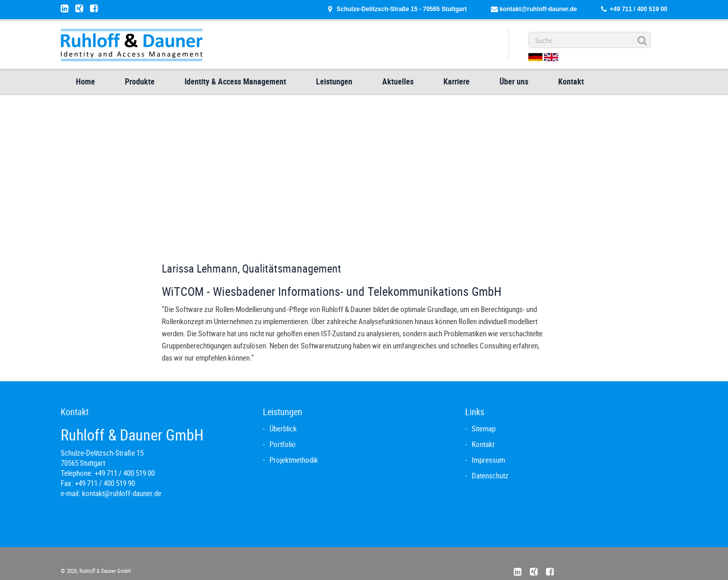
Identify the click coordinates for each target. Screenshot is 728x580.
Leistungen (334, 81)
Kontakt (571, 81)
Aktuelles (398, 81)
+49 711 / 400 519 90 (105, 483)
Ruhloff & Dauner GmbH (104, 571)
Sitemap (484, 428)
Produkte (140, 81)
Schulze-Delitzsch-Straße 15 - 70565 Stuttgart (402, 9)
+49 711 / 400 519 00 (639, 9)
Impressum (488, 460)
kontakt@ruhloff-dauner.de (538, 9)
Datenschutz (490, 475)
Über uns (514, 81)
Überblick (283, 428)
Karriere (457, 81)
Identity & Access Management (235, 81)
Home (85, 81)
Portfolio (283, 444)
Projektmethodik (294, 460)
